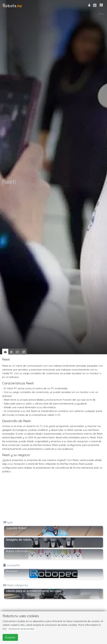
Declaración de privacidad (21, 629)
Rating (101, 14)
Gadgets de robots (19, 540)
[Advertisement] (54, 497)
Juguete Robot (16, 528)
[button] (101, 5)
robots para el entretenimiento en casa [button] (34, 591)
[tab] (5, 352)
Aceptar (10, 637)
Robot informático (18, 551)
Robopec (12, 571)
